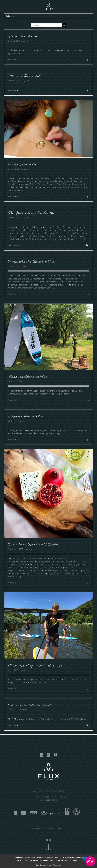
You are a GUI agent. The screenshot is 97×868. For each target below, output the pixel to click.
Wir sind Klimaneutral (24, 76)
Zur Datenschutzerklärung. (48, 865)
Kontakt (61, 828)
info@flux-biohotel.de (49, 800)
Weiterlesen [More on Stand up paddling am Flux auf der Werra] (12, 689)
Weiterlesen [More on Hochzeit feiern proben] (12, 197)
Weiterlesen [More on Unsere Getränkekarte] (12, 60)
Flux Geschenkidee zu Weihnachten (32, 213)
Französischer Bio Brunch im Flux (31, 262)
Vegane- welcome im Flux (26, 416)
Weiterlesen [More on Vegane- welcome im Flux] (12, 440)
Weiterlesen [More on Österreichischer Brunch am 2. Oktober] (12, 583)
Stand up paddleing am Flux (27, 377)
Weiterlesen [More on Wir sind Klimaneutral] (12, 91)
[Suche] (64, 25)
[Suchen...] (46, 25)
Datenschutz (50, 828)
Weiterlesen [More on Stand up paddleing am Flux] (12, 400)
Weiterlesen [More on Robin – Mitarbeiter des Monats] (12, 725)
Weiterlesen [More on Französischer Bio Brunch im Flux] (12, 294)
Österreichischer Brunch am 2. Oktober (33, 545)
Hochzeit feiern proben (22, 164)
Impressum (38, 828)
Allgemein (25, 41)
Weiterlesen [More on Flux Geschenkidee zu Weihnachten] (12, 245)
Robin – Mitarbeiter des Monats (30, 705)
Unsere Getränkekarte (23, 36)
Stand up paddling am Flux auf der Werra (37, 666)
